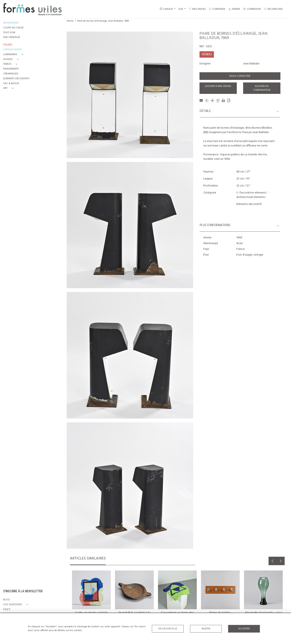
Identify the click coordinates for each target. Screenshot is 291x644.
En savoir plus (168, 629)
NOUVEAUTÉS (11, 23)
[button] (14, 55)
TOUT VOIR (9, 33)
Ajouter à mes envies (218, 86)
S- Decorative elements (251, 193)
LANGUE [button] (166, 9)
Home (70, 21)
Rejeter (206, 629)
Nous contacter (240, 76)
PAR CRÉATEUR (12, 37)
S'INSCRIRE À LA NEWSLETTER (23, 592)
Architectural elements (251, 197)
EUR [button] (181, 9)
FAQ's (7, 610)
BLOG (6, 600)
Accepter (244, 629)
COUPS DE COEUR (13, 28)
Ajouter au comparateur (262, 88)
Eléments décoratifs (249, 204)
